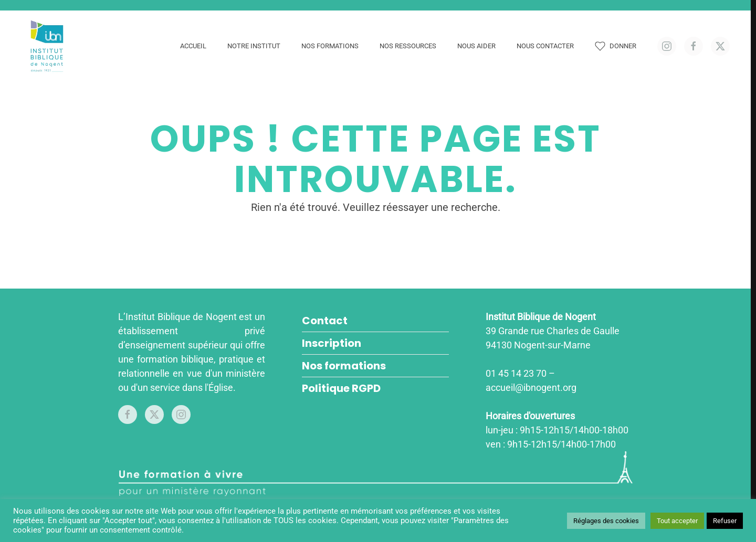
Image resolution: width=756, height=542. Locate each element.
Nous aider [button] (476, 46)
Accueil (193, 46)
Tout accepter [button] (677, 521)
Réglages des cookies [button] (606, 521)
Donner (616, 46)
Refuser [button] (725, 521)
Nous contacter (545, 46)
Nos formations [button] (330, 46)
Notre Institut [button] (254, 46)
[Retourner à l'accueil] (49, 46)
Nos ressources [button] (408, 46)
